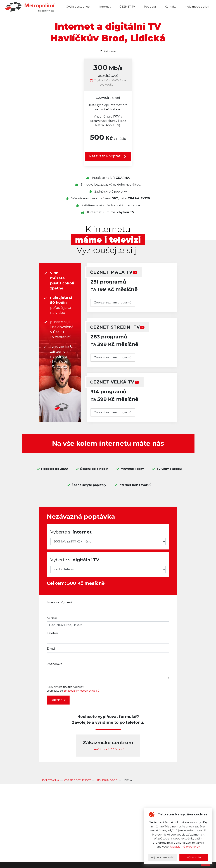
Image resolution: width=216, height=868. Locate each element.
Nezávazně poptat (108, 156)
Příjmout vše (194, 857)
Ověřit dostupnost (78, 7)
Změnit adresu (108, 51)
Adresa (52, 618)
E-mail (51, 649)
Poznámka (54, 664)
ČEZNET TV (127, 7)
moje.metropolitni (197, 7)
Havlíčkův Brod (107, 780)
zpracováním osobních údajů (81, 691)
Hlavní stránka (49, 780)
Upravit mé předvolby (185, 847)
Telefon (52, 633)
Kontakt (170, 7)
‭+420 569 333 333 (108, 749)
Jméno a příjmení (59, 602)
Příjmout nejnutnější (163, 857)
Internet (105, 7)
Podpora (150, 7)
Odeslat (58, 700)
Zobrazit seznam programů (113, 302)
